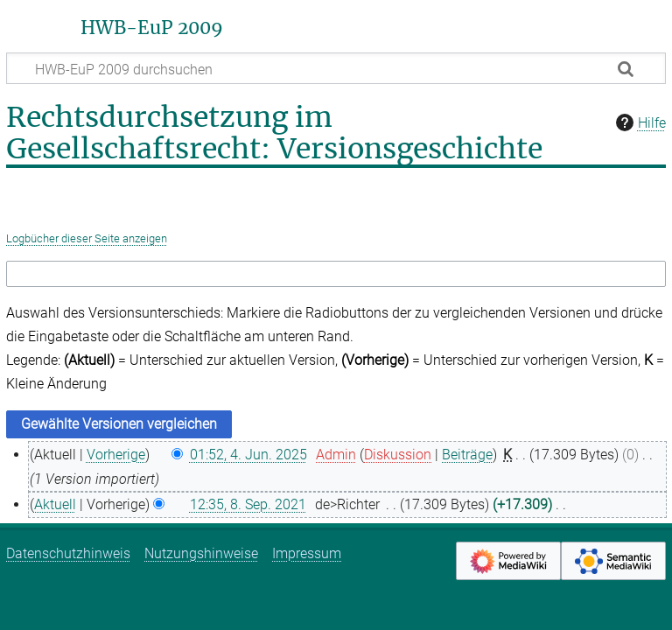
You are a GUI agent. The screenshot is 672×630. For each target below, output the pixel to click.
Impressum (307, 553)
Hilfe (639, 122)
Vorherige (116, 455)
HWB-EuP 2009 (152, 28)
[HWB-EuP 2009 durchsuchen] (336, 68)
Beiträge (467, 455)
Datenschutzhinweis (68, 553)
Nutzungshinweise (201, 553)
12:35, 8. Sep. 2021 (248, 504)
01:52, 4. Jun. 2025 (248, 455)
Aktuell (55, 504)
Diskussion (398, 455)
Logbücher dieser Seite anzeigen (87, 238)
